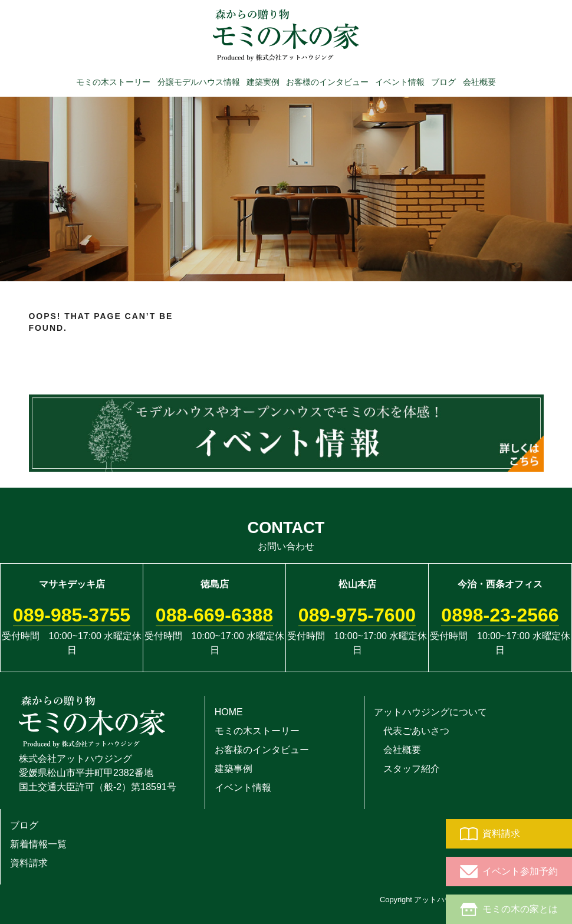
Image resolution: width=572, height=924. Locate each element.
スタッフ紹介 (407, 769)
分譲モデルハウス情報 (199, 81)
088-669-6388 (214, 615)
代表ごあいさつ (412, 731)
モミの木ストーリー (113, 81)
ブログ (443, 81)
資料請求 (490, 834)
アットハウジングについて (430, 712)
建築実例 (263, 81)
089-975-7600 (357, 615)
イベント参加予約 (509, 872)
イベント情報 (400, 81)
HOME (229, 712)
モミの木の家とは (509, 909)
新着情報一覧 (38, 844)
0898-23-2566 (500, 615)
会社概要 (479, 81)
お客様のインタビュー (327, 81)
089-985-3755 (72, 615)
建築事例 (234, 769)
